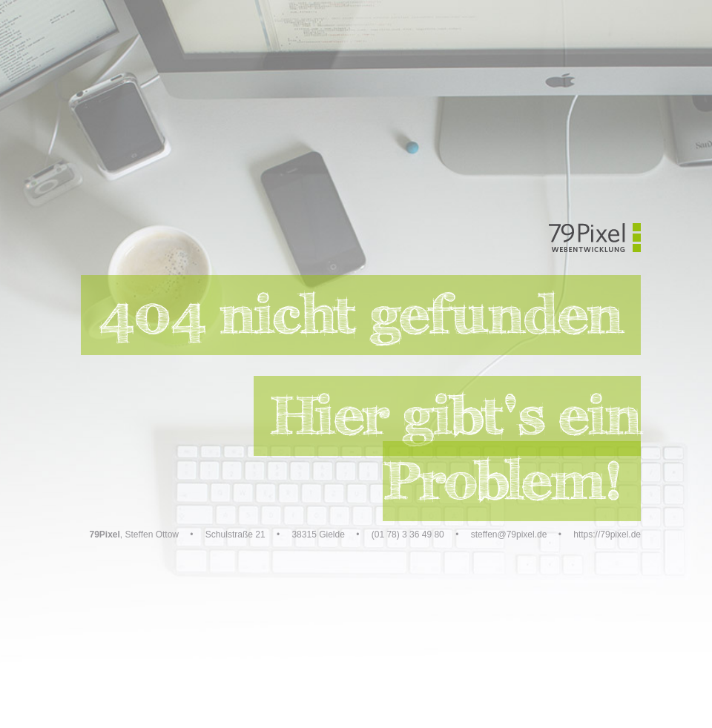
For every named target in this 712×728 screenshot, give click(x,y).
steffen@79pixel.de (509, 535)
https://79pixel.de (607, 535)
